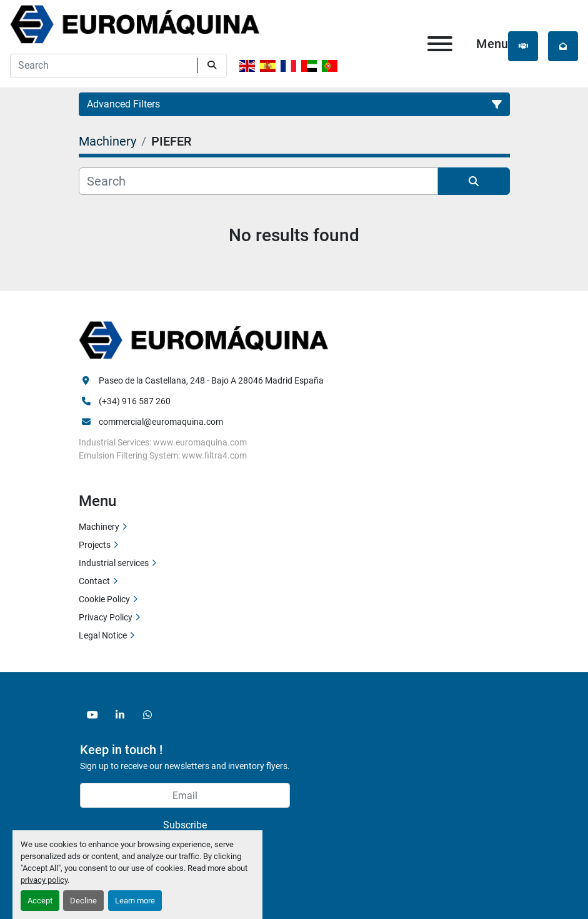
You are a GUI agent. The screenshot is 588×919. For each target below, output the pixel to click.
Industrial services (114, 563)
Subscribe (185, 825)
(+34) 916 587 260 (135, 401)
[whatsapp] (147, 715)
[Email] (185, 795)
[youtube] (92, 715)
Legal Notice (103, 635)
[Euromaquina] (204, 339)
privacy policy (44, 880)
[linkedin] (120, 715)
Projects (95, 545)
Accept (40, 901)
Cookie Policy (104, 599)
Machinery (99, 527)
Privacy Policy (106, 617)
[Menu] (440, 44)
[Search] (104, 66)
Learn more (135, 901)
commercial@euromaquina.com (161, 422)
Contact (94, 581)
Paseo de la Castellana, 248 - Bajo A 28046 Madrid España (211, 380)
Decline (83, 901)
